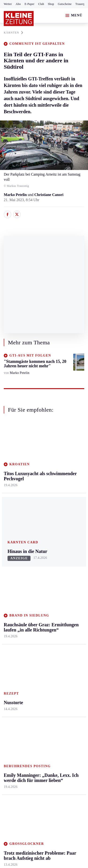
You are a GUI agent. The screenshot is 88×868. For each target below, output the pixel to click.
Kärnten (37, 448)
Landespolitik (68, 641)
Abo (18, 4)
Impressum (13, 733)
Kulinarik (65, 502)
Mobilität (65, 465)
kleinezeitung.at (30, 775)
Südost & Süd (14, 525)
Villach (36, 510)
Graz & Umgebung (12, 468)
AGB (30, 733)
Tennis (9, 589)
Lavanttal (38, 475)
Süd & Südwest (15, 516)
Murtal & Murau (16, 489)
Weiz (8, 534)
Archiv (36, 580)
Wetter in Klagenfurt (66, 579)
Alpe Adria (66, 590)
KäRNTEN (13, 33)
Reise (62, 483)
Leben (63, 448)
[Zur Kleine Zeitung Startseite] (19, 19)
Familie (63, 520)
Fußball (10, 580)
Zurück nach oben (44, 435)
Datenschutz (47, 733)
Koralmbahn (67, 617)
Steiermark (13, 448)
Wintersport (13, 607)
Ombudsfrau (67, 475)
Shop (51, 4)
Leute (62, 599)
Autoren (37, 571)
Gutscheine (65, 4)
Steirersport (13, 562)
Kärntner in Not (69, 650)
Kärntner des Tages (67, 629)
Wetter (8, 4)
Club (41, 4)
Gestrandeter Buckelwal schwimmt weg (40, 677)
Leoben (9, 480)
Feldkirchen (39, 465)
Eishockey (12, 616)
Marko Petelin (15, 195)
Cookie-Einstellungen (21, 758)
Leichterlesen (68, 608)
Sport (8, 553)
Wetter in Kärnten (71, 567)
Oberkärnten (40, 483)
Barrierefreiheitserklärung (25, 746)
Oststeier (10, 507)
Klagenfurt (39, 457)
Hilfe (34, 562)
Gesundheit (66, 457)
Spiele (35, 589)
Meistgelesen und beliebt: (24, 668)
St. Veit (36, 502)
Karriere (64, 510)
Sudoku (36, 598)
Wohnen (64, 492)
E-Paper (30, 4)
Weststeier (11, 543)
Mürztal (10, 498)
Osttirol (36, 492)
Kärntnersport (14, 571)
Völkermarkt (40, 520)
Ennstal (9, 457)
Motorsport (12, 598)
